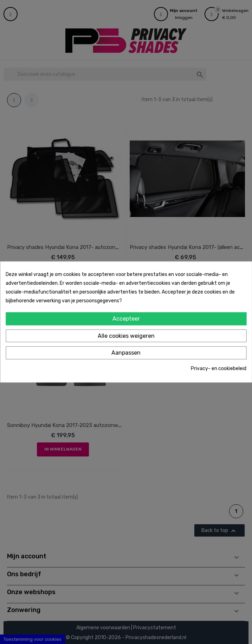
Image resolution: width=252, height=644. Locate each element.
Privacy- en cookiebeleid (219, 369)
